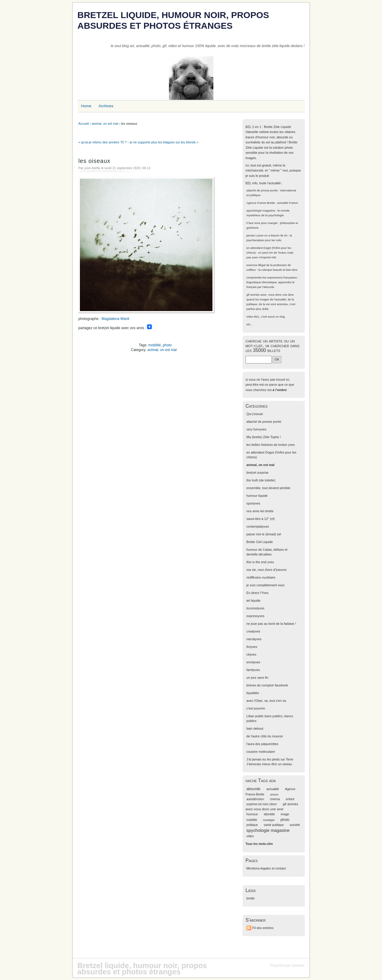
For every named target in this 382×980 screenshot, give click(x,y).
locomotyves (256, 608)
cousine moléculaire (261, 752)
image (285, 814)
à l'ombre (280, 390)
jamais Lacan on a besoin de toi (267, 235)
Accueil (84, 124)
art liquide (253, 601)
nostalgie (269, 820)
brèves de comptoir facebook (267, 685)
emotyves (253, 662)
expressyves (256, 616)
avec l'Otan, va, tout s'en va (266, 701)
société (295, 825)
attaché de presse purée (262, 190)
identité (269, 814)
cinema (275, 799)
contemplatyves (258, 526)
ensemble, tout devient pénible (268, 488)
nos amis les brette (260, 511)
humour (252, 814)
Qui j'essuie (255, 414)
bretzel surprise (258, 473)
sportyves (253, 503)
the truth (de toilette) (261, 480)
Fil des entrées (263, 928)
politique (252, 825)
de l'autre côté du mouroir (265, 736)
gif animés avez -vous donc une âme (270, 295)
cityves (251, 654)
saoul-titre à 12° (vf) (261, 519)
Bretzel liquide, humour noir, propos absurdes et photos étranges (173, 20)
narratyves (254, 639)
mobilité (154, 345)
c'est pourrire (256, 708)
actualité (273, 789)
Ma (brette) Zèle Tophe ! (264, 437)
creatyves (253, 631)
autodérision (255, 799)
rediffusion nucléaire (261, 577)
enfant (290, 799)
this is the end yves (260, 562)
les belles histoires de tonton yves (271, 445)
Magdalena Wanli (115, 319)
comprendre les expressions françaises (272, 277)
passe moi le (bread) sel (264, 534)
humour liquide (257, 496)
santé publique (274, 825)
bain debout (255, 728)
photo (167, 345)
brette (251, 898)
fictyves (252, 647)
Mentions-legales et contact (266, 868)
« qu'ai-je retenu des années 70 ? (103, 142)
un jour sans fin (257, 678)
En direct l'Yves (257, 593)
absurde (253, 789)
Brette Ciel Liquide (260, 542)
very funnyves (256, 429)
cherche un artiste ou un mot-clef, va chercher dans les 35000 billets (273, 346)
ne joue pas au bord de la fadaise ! (271, 624)
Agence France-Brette (261, 203)
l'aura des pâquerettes (262, 744)
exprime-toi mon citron (262, 804)
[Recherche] (259, 360)
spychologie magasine (261, 210)
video (250, 317)
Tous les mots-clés (259, 844)
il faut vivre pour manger (262, 223)
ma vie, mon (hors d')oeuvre (267, 570)
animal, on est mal (105, 124)
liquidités (253, 693)
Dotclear (298, 965)
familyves (253, 670)
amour (274, 794)
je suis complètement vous (266, 585)
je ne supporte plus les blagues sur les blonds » (164, 142)
